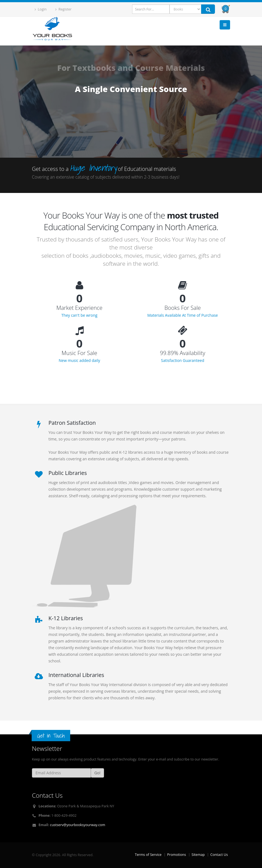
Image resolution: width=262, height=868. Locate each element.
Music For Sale (79, 353)
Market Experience (80, 308)
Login (41, 9)
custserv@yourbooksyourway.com (78, 825)
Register (63, 9)
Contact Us (219, 855)
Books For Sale (183, 308)
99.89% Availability (183, 353)
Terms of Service (148, 855)
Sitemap (198, 855)
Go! (97, 773)
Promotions (177, 855)
